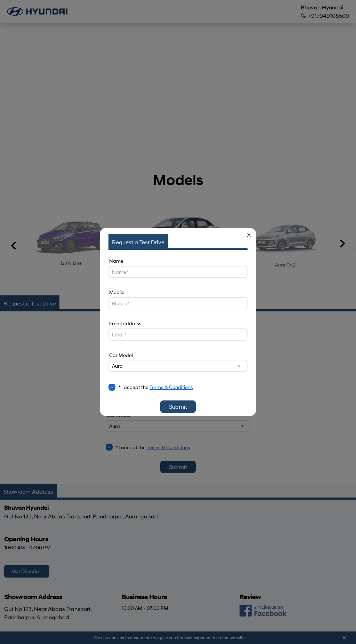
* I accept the (156, 387)
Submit (178, 407)
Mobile (117, 292)
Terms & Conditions (171, 387)
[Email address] (178, 335)
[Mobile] (178, 303)
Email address (125, 323)
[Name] (178, 272)
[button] (249, 235)
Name (116, 261)
